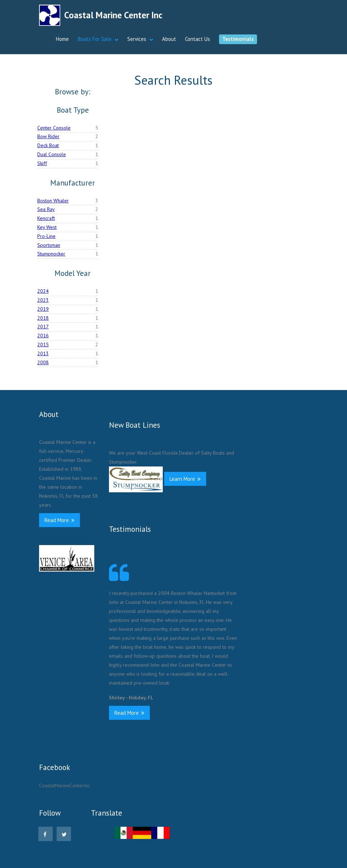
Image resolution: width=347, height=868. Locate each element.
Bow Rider (48, 136)
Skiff (42, 163)
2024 (43, 291)
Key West (47, 227)
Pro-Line (46, 236)
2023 (43, 300)
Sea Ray (46, 209)
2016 (43, 336)
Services (137, 39)
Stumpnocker (51, 254)
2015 (43, 344)
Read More (60, 520)
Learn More (185, 479)
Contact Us (198, 39)
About (169, 39)
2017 (43, 327)
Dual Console (52, 154)
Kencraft (46, 218)
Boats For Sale (95, 39)
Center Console (54, 128)
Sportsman (49, 245)
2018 (43, 318)
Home (62, 39)
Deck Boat (48, 145)
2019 (43, 309)
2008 (43, 362)
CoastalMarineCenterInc (65, 785)
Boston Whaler (53, 201)
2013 (43, 353)
